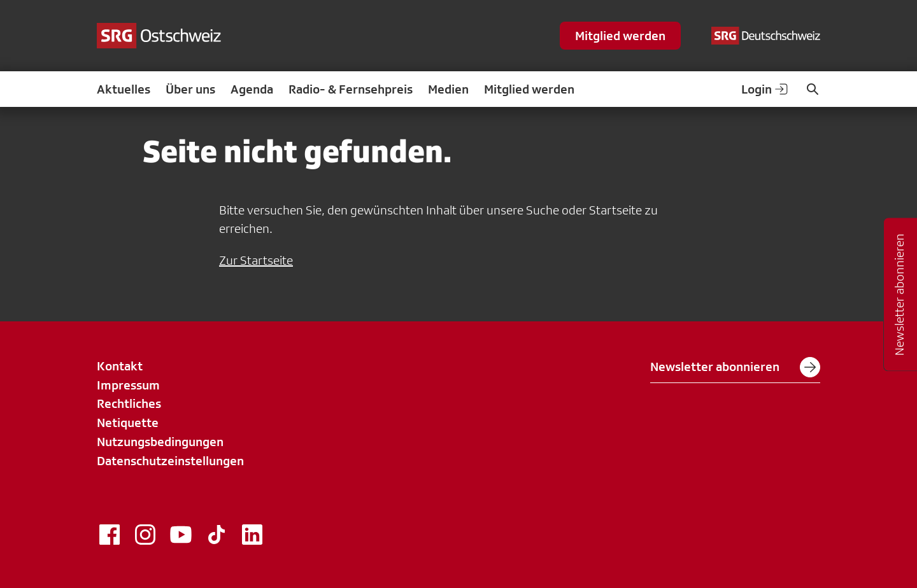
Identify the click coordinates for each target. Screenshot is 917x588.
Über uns (190, 89)
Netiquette (128, 423)
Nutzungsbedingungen (160, 442)
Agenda (252, 89)
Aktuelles (124, 89)
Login (765, 89)
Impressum (128, 385)
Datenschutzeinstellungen (170, 461)
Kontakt (120, 366)
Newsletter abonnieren (735, 367)
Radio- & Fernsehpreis (351, 89)
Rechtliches (129, 403)
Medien (448, 89)
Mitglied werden (620, 36)
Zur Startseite (256, 260)
